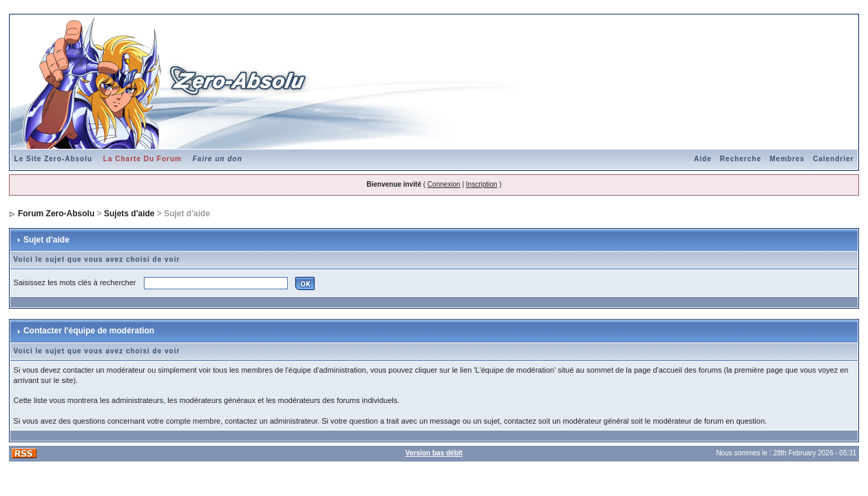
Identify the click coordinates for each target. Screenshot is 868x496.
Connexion (444, 184)
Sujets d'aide (129, 214)
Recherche (741, 159)
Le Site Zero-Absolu (53, 159)
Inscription (482, 184)
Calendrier (833, 159)
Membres (787, 159)
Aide (703, 159)
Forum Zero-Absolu (56, 214)
